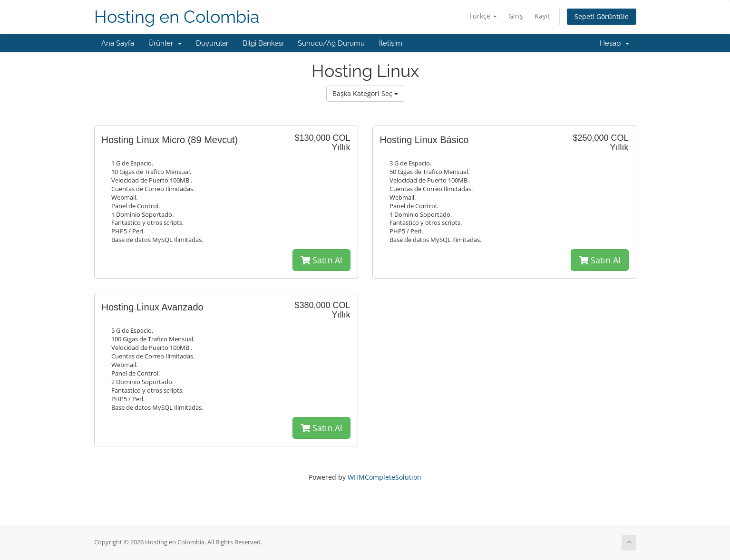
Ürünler (165, 43)
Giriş (516, 16)
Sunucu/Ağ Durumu (331, 43)
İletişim (391, 43)
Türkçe (483, 16)
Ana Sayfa (118, 43)
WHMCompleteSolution (384, 477)
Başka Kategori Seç (365, 93)
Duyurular (212, 43)
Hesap (614, 43)
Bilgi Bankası (263, 43)
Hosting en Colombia (177, 17)
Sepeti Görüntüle (602, 16)
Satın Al (321, 260)
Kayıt (542, 16)
